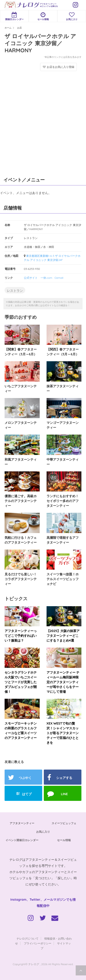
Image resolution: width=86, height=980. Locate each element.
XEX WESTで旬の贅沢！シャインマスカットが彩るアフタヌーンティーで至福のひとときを (63, 733)
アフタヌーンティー (22, 823)
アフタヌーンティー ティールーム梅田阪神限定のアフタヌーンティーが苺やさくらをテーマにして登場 (63, 682)
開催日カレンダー (14, 16)
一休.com (46, 278)
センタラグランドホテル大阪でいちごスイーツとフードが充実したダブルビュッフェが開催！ (21, 682)
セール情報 (43, 16)
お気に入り (72, 16)
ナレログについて (28, 939)
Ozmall (59, 278)
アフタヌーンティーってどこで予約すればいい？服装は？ (21, 636)
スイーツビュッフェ (64, 823)
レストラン (15, 291)
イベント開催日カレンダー (22, 840)
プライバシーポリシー (38, 943)
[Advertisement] (43, 123)
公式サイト (31, 278)
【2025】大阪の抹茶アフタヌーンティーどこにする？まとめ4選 (63, 636)
